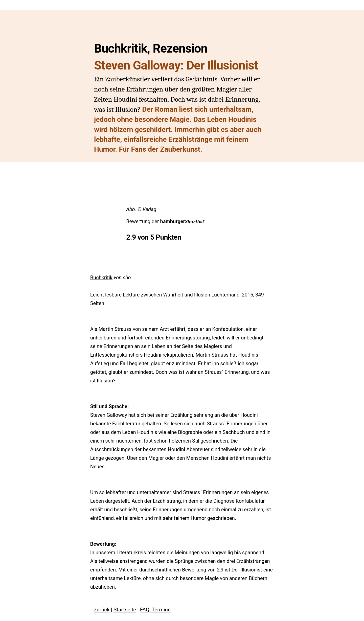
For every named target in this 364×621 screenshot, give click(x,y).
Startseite (125, 610)
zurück (102, 610)
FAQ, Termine (155, 610)
